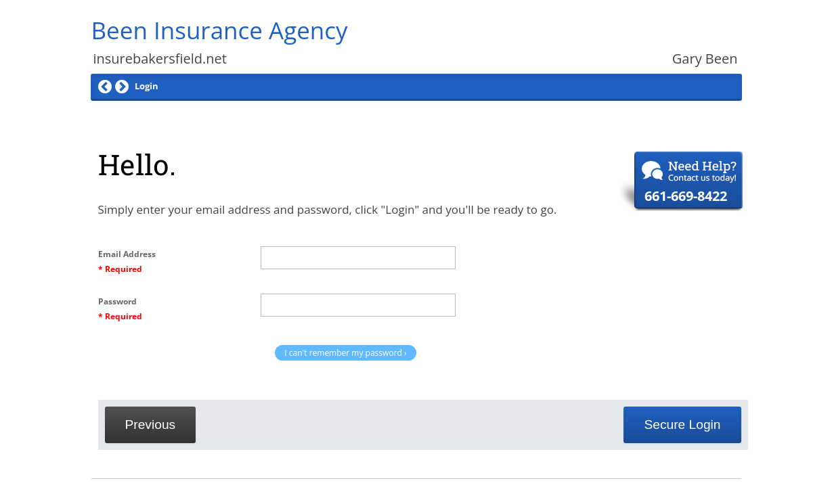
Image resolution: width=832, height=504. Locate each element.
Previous (151, 425)
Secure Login (682, 425)
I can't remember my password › (345, 353)
